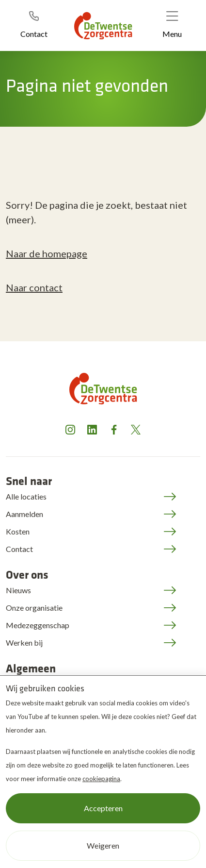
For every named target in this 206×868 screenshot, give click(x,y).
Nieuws (18, 590)
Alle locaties (26, 496)
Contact (19, 549)
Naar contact (34, 287)
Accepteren (103, 808)
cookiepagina (101, 779)
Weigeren (103, 845)
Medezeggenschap (38, 625)
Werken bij (24, 643)
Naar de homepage (47, 253)
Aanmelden (24, 514)
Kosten (18, 531)
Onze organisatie (34, 608)
